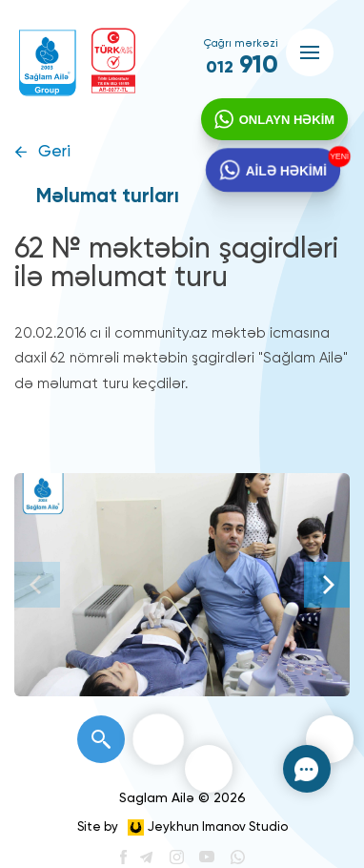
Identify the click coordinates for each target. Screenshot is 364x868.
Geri (54, 152)
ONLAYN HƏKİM (283, 123)
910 (242, 66)
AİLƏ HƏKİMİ (285, 176)
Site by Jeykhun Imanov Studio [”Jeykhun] (182, 827)
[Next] (327, 585)
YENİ (340, 159)
